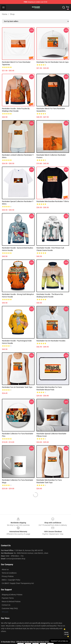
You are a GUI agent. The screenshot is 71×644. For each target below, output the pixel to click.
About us (5, 569)
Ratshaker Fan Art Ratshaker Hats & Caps (53, 62)
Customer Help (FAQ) (10, 608)
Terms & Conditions (9, 573)
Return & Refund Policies (11, 602)
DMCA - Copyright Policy (11, 580)
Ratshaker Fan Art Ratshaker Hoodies (51, 341)
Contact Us (6, 605)
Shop (12, 14)
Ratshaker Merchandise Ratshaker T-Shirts (53, 201)
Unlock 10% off (66, 633)
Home (5, 14)
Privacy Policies (8, 576)
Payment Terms (8, 598)
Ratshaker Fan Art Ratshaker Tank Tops (17, 387)
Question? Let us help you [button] (60, 641)
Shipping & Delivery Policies (12, 595)
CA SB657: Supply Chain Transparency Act (18, 583)
